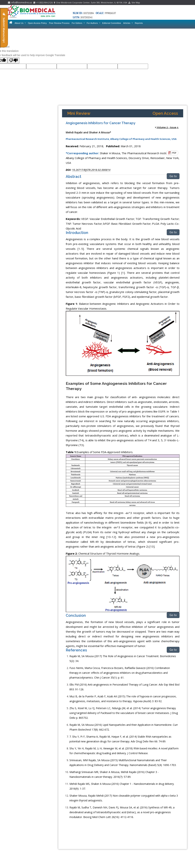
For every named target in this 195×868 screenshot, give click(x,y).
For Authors (93, 23)
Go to (173, 176)
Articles (128, 23)
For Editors (78, 23)
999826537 (110, 13)
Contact (13, 30)
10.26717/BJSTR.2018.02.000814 (91, 170)
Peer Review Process (59, 23)
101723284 (89, 13)
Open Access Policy (37, 23)
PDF (172, 153)
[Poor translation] (13, 60)
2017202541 (87, 17)
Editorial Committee (112, 23)
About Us (20, 23)
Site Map (134, 2)
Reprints (139, 23)
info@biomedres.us (20, 2)
